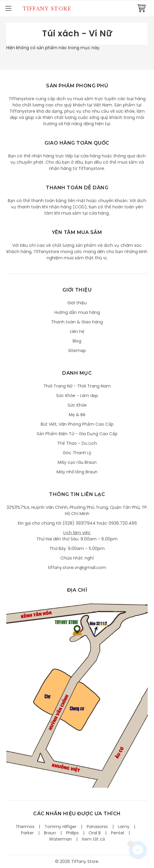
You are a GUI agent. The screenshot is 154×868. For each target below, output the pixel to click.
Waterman (60, 839)
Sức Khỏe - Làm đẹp (77, 396)
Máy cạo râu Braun (77, 462)
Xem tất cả (93, 839)
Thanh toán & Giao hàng (77, 322)
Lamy (124, 827)
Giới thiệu (77, 303)
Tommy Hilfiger (61, 827)
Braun (50, 833)
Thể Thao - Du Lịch (77, 443)
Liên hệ (77, 331)
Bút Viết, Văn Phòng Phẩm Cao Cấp (77, 424)
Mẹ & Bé (77, 415)
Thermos (25, 827)
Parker (27, 833)
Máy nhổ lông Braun (77, 472)
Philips (72, 833)
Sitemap (77, 351)
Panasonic (97, 827)
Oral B (95, 833)
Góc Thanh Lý (77, 453)
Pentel (118, 833)
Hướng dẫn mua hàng (77, 312)
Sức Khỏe (77, 405)
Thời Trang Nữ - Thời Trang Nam (77, 386)
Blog (77, 341)
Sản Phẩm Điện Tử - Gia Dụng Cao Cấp (77, 434)
